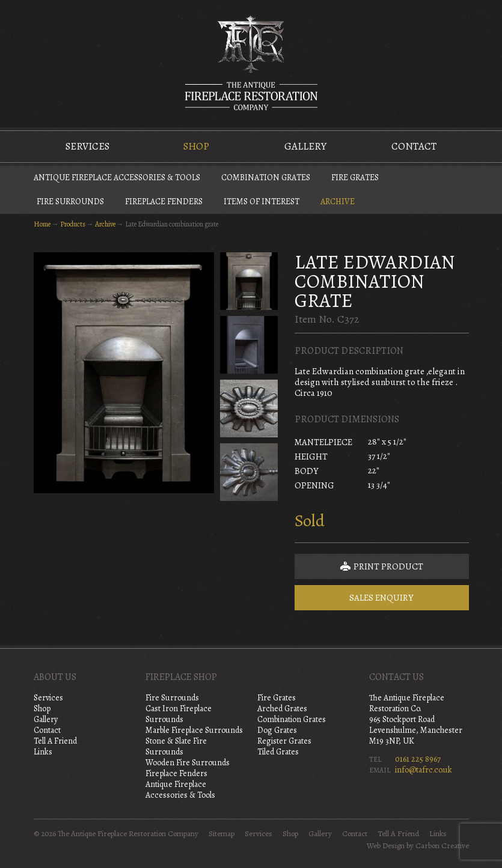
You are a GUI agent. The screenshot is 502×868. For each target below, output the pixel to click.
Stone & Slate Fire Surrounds (176, 746)
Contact (414, 146)
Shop (196, 146)
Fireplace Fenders (164, 202)
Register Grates (284, 741)
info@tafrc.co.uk (424, 770)
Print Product (382, 566)
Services (87, 146)
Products (73, 224)
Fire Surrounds (70, 202)
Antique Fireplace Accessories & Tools (117, 178)
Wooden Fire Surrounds (188, 763)
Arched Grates (282, 709)
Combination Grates (266, 178)
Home (42, 224)
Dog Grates (277, 730)
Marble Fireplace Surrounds (194, 730)
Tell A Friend (55, 741)
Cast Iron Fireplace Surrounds (179, 714)
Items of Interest (262, 202)
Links (43, 752)
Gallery (305, 146)
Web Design (386, 846)
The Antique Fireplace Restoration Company (251, 62)
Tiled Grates (278, 752)
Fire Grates (355, 178)
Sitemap (222, 834)
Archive (338, 202)
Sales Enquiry (381, 598)
